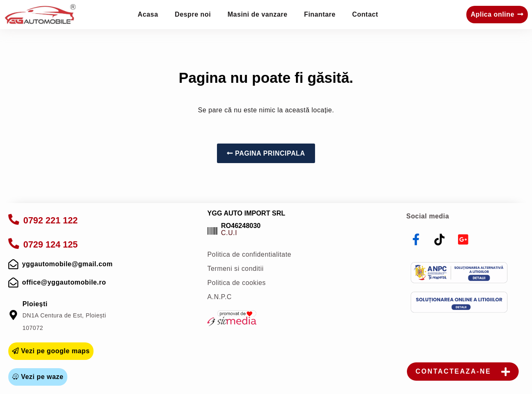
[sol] (459, 302)
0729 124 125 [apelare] (50, 245)
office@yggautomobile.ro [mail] (64, 282)
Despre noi (193, 14)
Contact (365, 14)
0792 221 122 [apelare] (50, 221)
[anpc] (459, 273)
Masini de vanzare (257, 14)
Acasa (148, 14)
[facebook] (416, 240)
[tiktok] (440, 240)
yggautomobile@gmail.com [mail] (67, 264)
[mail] (13, 264)
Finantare (320, 14)
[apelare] (14, 219)
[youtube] (463, 240)
